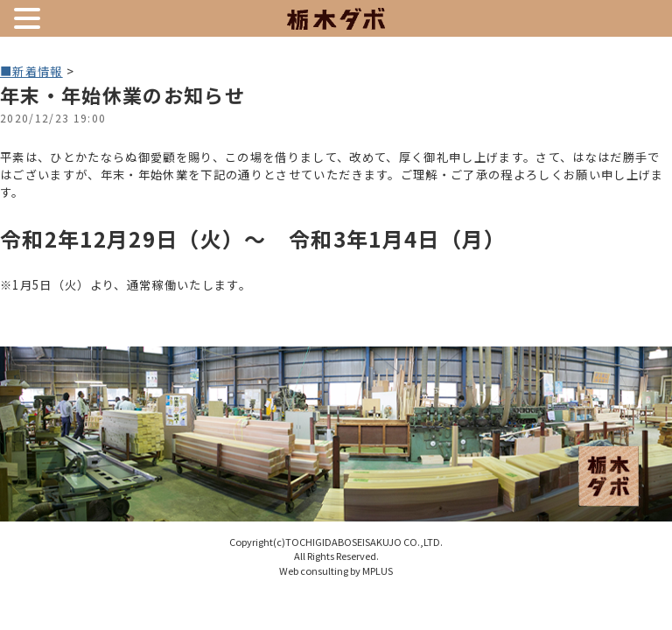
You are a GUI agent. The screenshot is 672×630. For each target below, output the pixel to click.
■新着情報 (31, 71)
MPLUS (378, 570)
